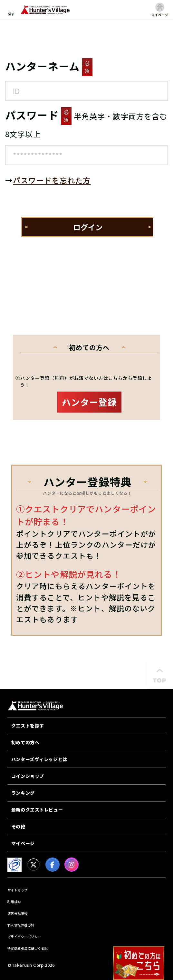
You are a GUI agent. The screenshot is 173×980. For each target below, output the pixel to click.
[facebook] (53, 865)
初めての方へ (25, 742)
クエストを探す (28, 726)
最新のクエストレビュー (37, 810)
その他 (18, 826)
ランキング (23, 793)
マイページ (23, 843)
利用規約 (14, 902)
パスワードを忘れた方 (52, 180)
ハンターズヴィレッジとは (39, 759)
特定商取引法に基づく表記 (28, 948)
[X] (34, 865)
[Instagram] (72, 865)
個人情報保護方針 (21, 925)
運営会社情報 (18, 913)
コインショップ (28, 776)
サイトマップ (18, 890)
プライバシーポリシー (24, 937)
